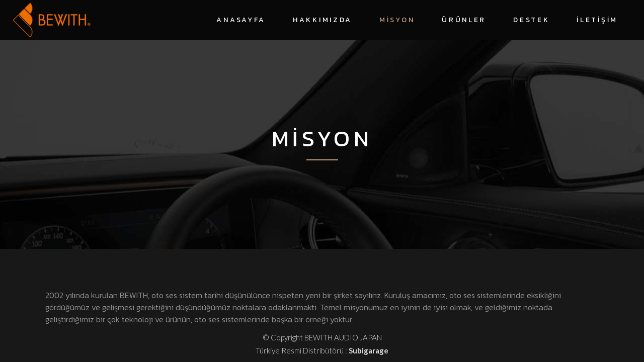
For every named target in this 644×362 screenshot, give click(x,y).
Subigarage (369, 350)
